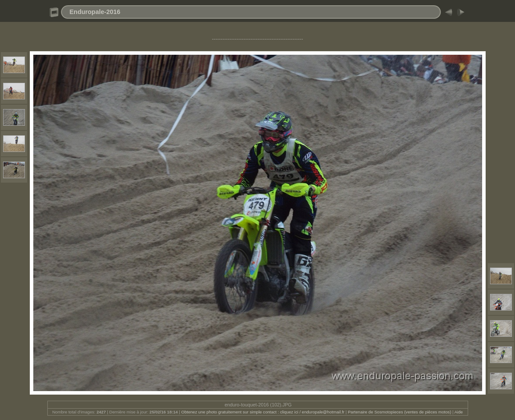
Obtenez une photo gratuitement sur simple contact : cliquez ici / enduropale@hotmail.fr (263, 412)
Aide (459, 412)
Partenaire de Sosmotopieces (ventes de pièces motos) (400, 412)
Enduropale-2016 (95, 12)
